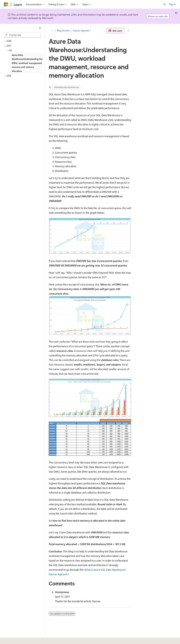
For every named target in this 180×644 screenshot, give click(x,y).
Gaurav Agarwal (81, 30)
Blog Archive (63, 30)
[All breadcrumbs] (52, 31)
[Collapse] (40, 28)
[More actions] (128, 31)
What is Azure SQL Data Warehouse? (105, 570)
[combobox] (22, 35)
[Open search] (165, 4)
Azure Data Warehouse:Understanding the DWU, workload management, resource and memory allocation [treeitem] (27, 63)
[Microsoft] (6, 4)
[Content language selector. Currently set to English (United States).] (19, 639)
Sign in (173, 4)
